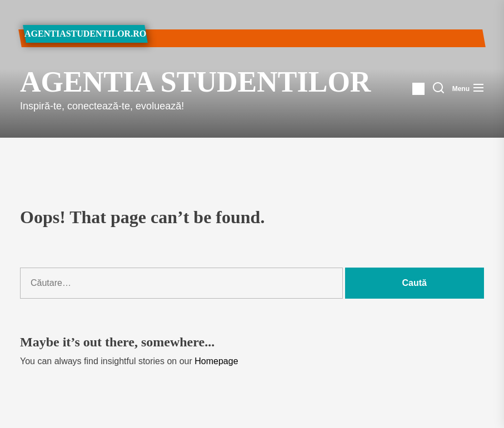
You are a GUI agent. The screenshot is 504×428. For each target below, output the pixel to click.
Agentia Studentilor (152, 82)
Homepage (216, 361)
